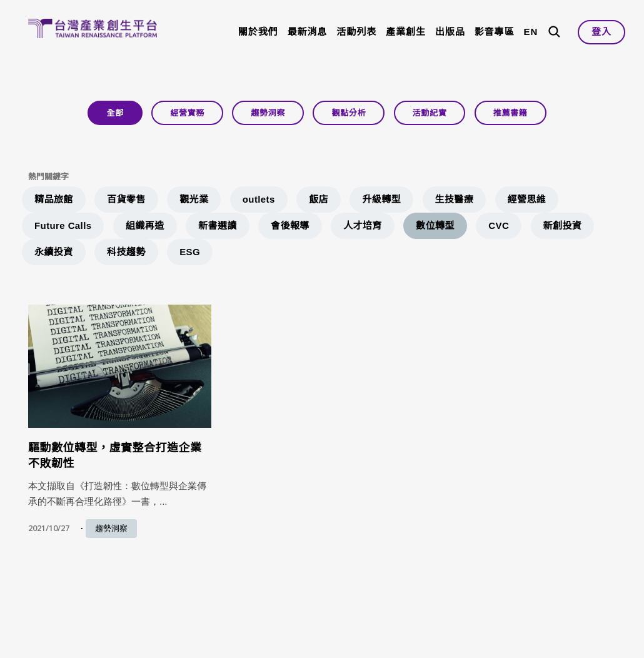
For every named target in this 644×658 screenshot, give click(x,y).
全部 (115, 113)
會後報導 (290, 225)
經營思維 (527, 199)
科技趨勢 (126, 252)
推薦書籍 (511, 113)
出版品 (450, 32)
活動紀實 (430, 113)
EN (531, 32)
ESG (190, 252)
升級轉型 (381, 199)
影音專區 (495, 32)
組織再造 (145, 225)
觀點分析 (349, 113)
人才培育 (363, 225)
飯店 (319, 199)
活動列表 (356, 32)
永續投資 (54, 252)
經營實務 (187, 113)
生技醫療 (455, 199)
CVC (499, 225)
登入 (601, 32)
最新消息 (308, 32)
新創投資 (563, 225)
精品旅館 (54, 199)
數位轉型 (435, 225)
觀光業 (194, 199)
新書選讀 (218, 225)
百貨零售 (126, 199)
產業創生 (406, 32)
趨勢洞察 (268, 113)
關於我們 (258, 32)
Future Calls (63, 225)
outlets (259, 199)
